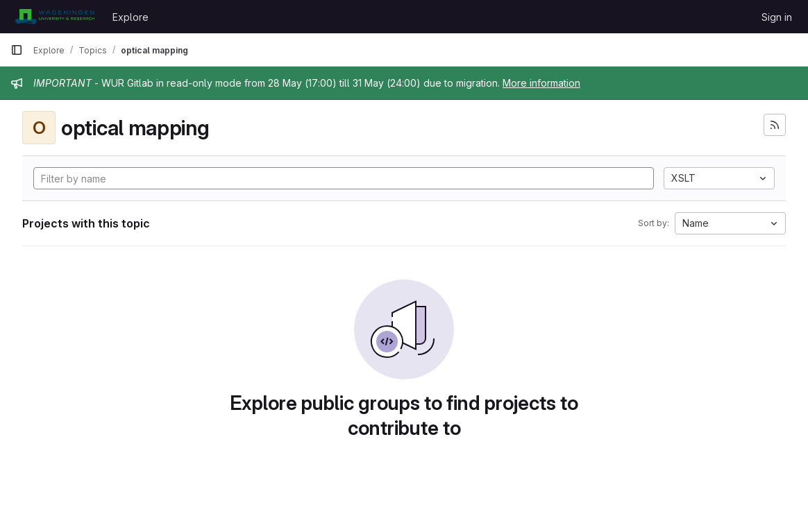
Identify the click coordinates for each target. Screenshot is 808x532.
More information (541, 83)
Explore (131, 17)
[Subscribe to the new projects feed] (775, 125)
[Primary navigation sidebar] (17, 50)
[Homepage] (54, 17)
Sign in (777, 17)
